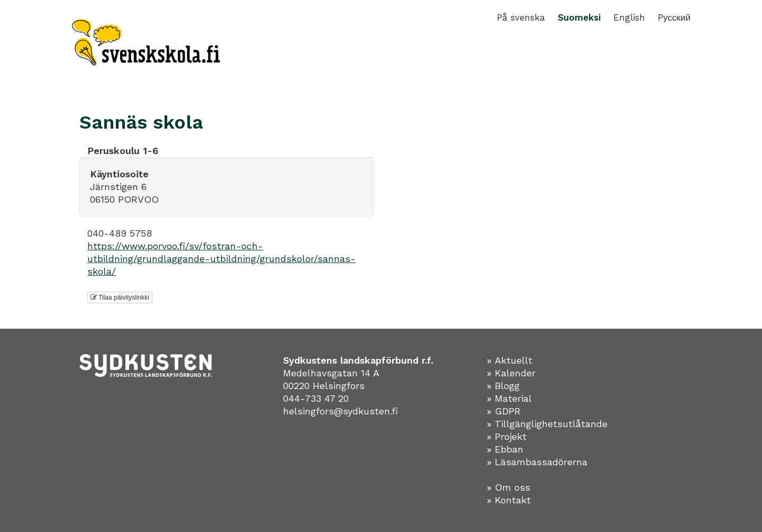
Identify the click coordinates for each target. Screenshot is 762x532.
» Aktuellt (510, 360)
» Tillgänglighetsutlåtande (547, 424)
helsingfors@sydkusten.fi (341, 411)
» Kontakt (509, 500)
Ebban (509, 449)
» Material (509, 398)
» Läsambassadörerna (537, 462)
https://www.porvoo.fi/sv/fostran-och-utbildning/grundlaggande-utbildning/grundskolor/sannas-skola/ (221, 259)
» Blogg (503, 386)
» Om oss (509, 487)
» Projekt (507, 436)
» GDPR (504, 411)
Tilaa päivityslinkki (120, 297)
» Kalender (511, 373)
